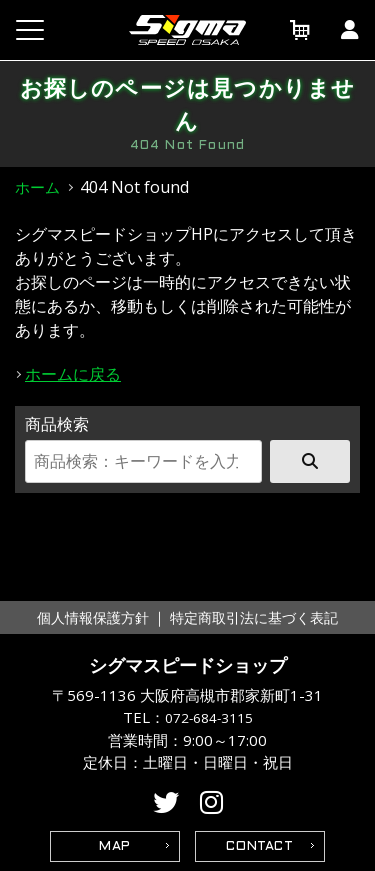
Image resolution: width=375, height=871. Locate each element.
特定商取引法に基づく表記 (254, 617)
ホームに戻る (73, 374)
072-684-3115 (209, 718)
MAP (115, 847)
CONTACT (260, 847)
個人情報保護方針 (93, 617)
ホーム (37, 187)
